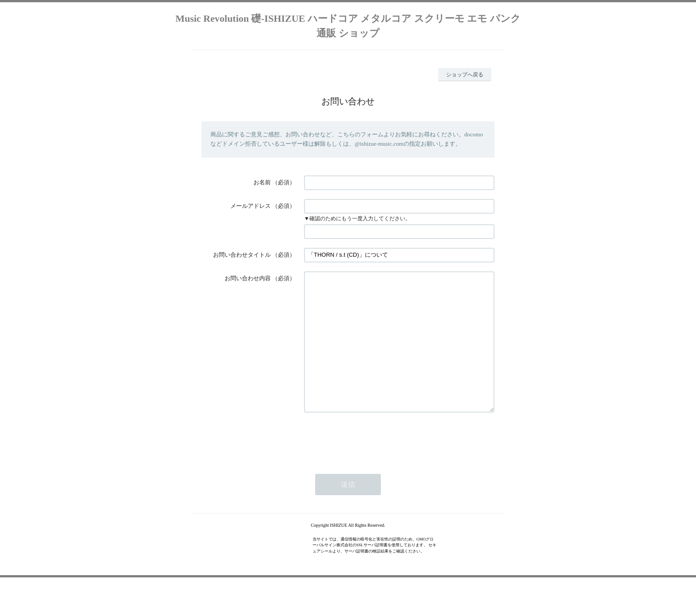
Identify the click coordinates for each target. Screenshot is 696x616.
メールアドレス (251, 206)
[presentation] (372, 465)
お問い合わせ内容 (248, 278)
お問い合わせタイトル (242, 255)
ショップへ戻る (465, 75)
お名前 (262, 182)
